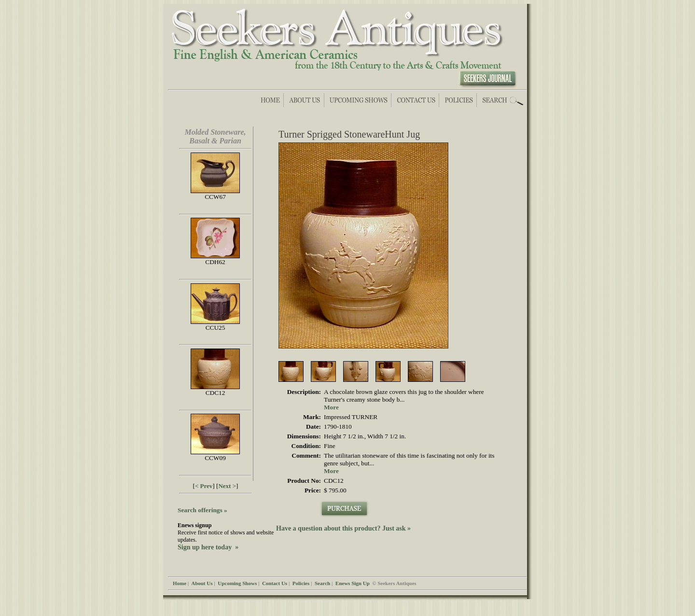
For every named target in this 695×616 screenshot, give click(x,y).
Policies (301, 583)
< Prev (204, 486)
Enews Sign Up (353, 583)
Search (322, 583)
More (331, 407)
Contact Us (275, 583)
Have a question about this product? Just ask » (343, 528)
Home (180, 583)
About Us (202, 583)
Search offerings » (202, 510)
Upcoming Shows (237, 583)
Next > (227, 486)
